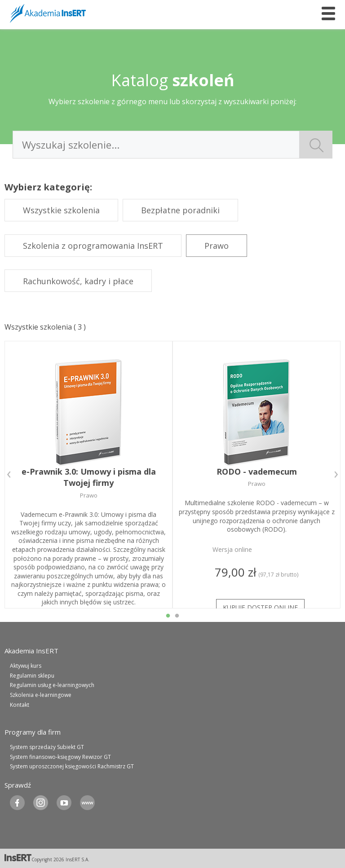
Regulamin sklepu (32, 676)
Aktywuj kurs (26, 666)
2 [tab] (177, 616)
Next (336, 475)
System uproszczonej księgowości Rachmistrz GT (72, 766)
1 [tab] (168, 616)
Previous (9, 475)
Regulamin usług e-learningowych (52, 685)
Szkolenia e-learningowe (41, 695)
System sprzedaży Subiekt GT (47, 747)
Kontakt (20, 705)
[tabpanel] (88, 475)
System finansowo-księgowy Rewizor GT (60, 757)
